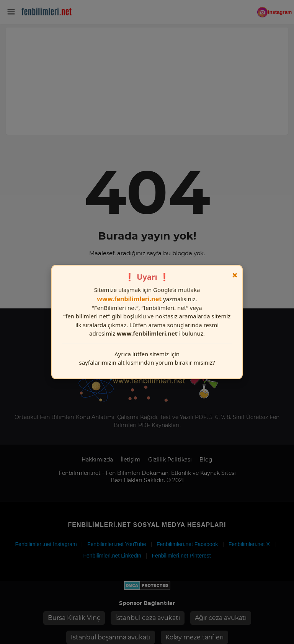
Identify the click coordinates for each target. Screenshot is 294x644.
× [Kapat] (235, 275)
